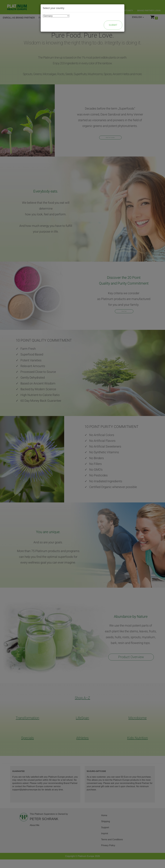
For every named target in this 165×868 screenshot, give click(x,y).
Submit (113, 25)
